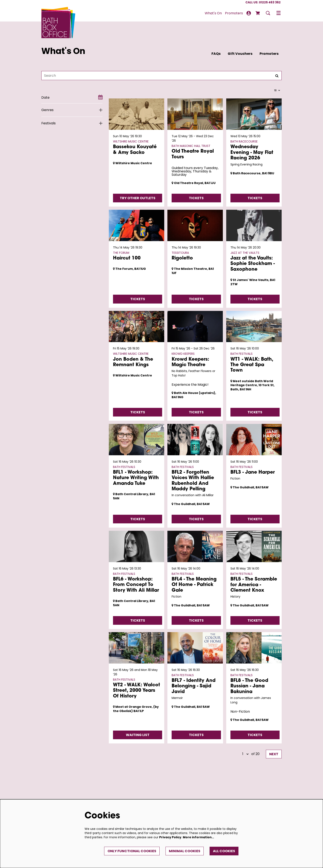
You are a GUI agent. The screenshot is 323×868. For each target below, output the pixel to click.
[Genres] (72, 110)
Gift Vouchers (240, 54)
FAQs (216, 54)
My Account (249, 13)
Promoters (269, 54)
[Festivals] (72, 123)
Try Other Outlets (138, 198)
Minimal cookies (185, 851)
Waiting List (138, 735)
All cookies (224, 851)
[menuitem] (213, 13)
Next (274, 754)
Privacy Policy (170, 837)
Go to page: (32, 541)
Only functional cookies (132, 851)
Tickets (196, 198)
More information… (198, 837)
